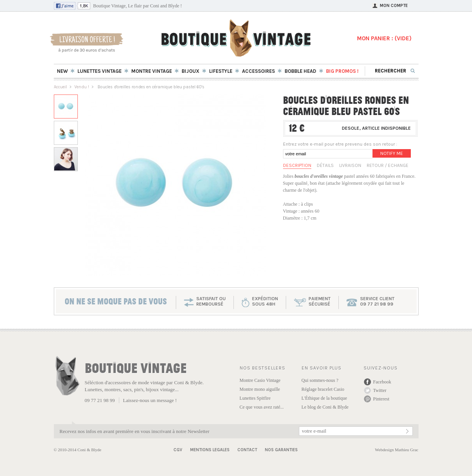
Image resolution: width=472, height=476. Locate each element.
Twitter (380, 390)
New (62, 71)
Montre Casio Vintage (260, 380)
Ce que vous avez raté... (262, 407)
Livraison (350, 165)
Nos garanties (281, 450)
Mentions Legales (210, 450)
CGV (178, 450)
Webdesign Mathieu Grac (396, 450)
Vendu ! (82, 87)
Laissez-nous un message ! (150, 400)
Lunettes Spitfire (255, 398)
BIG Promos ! (342, 71)
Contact (247, 450)
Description (297, 165)
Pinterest (381, 399)
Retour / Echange (388, 165)
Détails (325, 165)
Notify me (392, 153)
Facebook (382, 382)
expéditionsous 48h (265, 301)
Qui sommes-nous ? (320, 380)
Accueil (60, 87)
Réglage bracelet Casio (323, 389)
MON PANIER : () (384, 38)
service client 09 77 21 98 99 (377, 301)
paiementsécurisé (320, 301)
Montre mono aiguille (260, 389)
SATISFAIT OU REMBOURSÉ (211, 301)
